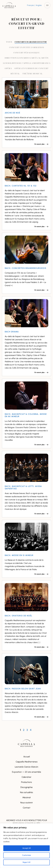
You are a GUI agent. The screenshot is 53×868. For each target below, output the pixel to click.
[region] (27, 846)
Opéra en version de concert (31, 68)
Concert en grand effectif (31, 42)
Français (30, 5)
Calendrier (27, 777)
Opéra (8, 68)
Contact (27, 808)
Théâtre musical (32, 73)
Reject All (27, 862)
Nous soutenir (27, 803)
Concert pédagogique (27, 53)
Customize (27, 855)
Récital (15, 73)
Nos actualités (27, 792)
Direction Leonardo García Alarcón (27, 58)
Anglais (39, 5)
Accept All (27, 848)
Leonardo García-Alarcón (27, 767)
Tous (9, 42)
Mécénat (27, 797)
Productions (27, 782)
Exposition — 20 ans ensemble (27, 772)
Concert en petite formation (27, 47)
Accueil (27, 757)
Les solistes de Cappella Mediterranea (27, 63)
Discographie (27, 787)
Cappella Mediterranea (27, 762)
